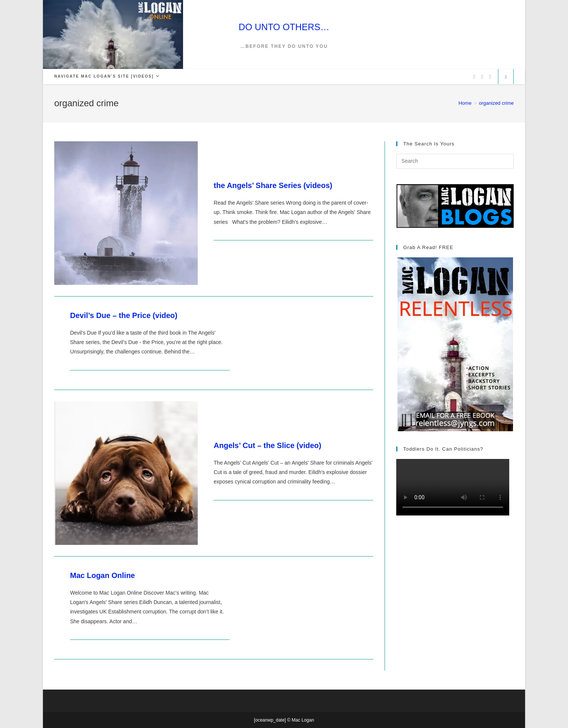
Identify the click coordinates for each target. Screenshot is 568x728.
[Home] (465, 103)
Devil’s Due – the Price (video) (124, 315)
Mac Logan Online (102, 575)
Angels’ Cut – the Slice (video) (267, 445)
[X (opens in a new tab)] (474, 77)
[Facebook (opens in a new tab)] (482, 77)
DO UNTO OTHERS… (284, 27)
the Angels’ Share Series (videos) (273, 185)
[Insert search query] (455, 161)
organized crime (497, 103)
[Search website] (506, 77)
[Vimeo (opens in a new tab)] (490, 77)
